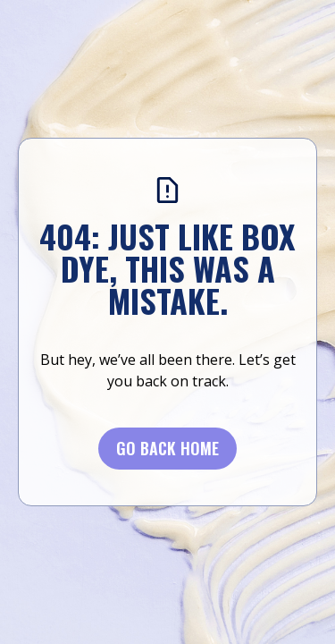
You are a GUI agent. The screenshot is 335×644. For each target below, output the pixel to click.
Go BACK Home (167, 448)
